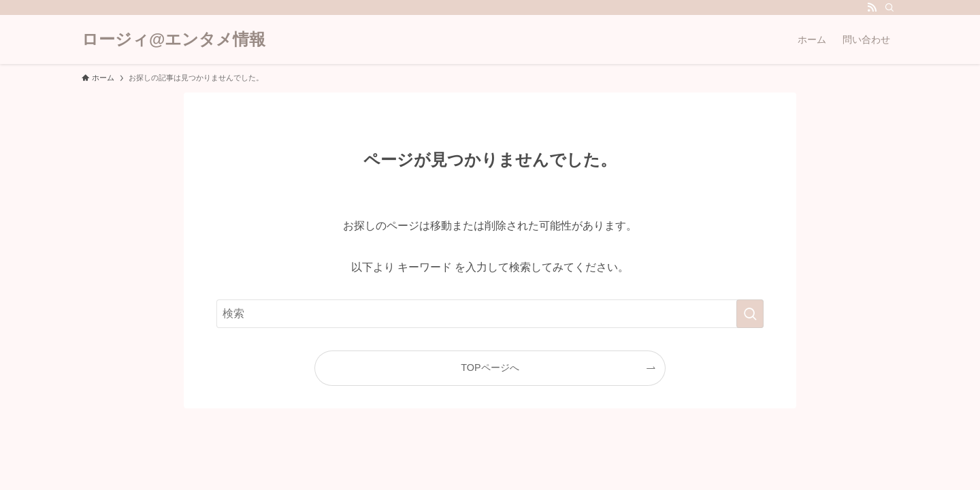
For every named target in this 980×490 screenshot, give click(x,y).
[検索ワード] (490, 314)
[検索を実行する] (750, 314)
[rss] (872, 7)
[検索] (889, 7)
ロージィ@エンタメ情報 (174, 39)
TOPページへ (490, 367)
